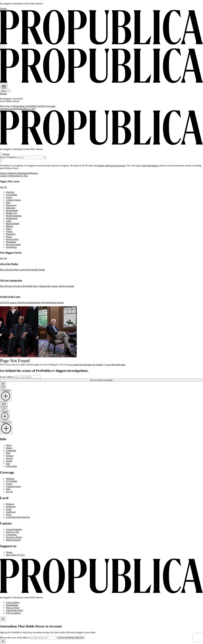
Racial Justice (12, 239)
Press (13, 176)
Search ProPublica (9, 157)
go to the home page (116, 365)
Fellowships (11, 466)
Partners (34, 173)
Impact (12, 173)
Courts (9, 197)
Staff (28, 173)
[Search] (4, 47)
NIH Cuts (37, 106)
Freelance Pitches (14, 537)
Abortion (10, 192)
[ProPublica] (101, 44)
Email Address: (7, 377)
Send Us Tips (21, 176)
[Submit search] (45, 157)
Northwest (11, 507)
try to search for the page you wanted (85, 365)
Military (10, 226)
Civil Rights (12, 195)
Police (9, 229)
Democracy (11, 205)
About (3, 109)
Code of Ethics (13, 602)
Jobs (8, 464)
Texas (9, 515)
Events (9, 461)
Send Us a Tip (12, 532)
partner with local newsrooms (112, 166)
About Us (5, 173)
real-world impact (150, 166)
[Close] (3, 619)
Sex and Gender (13, 244)
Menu (4, 90)
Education (11, 208)
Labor (9, 221)
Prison (9, 237)
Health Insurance (14, 216)
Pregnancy (11, 234)
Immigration (12, 218)
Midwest (10, 504)
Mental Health (13, 224)
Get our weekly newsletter (101, 380)
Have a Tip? (30, 109)
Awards (9, 458)
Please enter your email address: (15, 638)
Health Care (11, 213)
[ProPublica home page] (101, 593)
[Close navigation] (1, 160)
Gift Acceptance (13, 613)
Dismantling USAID (22, 106)
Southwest (11, 512)
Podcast (21, 109)
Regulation (11, 242)
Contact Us (5, 176)
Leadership (21, 173)
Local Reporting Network (18, 517)
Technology (11, 247)
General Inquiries (14, 529)
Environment (12, 210)
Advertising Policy (15, 610)
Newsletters (11, 109)
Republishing (12, 605)
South (9, 509)
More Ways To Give (15, 555)
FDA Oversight (48, 106)
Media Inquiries (13, 540)
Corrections (11, 535)
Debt (8, 203)
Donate (3, 9)
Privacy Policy (13, 608)
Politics (9, 231)
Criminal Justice (13, 200)
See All (3, 187)
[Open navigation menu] (1, 47)
